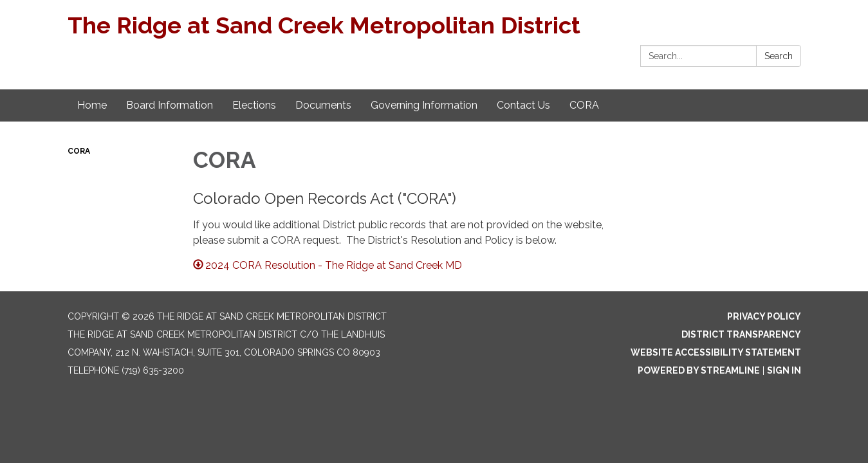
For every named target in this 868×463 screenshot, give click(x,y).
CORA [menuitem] (584, 105)
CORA (79, 151)
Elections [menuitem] (254, 105)
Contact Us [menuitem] (523, 105)
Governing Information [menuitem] (424, 105)
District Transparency (741, 334)
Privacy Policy (764, 316)
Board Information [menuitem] (170, 105)
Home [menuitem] (92, 105)
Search (779, 56)
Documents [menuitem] (323, 105)
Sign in (784, 370)
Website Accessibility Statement (716, 352)
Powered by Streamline (699, 370)
